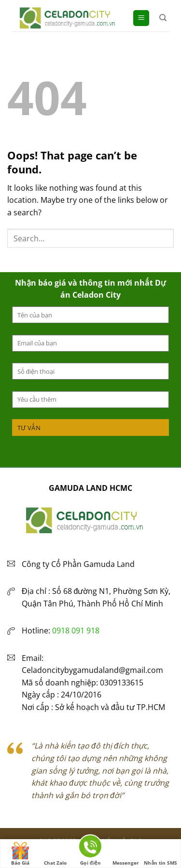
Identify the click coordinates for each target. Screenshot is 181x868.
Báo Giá (20, 854)
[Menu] (141, 18)
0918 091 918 (76, 631)
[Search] (163, 18)
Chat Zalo (55, 854)
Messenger (126, 854)
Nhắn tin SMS (160, 854)
